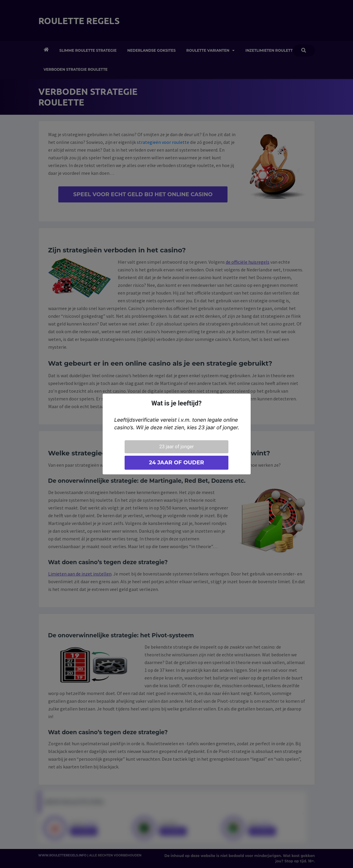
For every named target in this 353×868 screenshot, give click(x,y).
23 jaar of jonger (177, 447)
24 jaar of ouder (176, 463)
